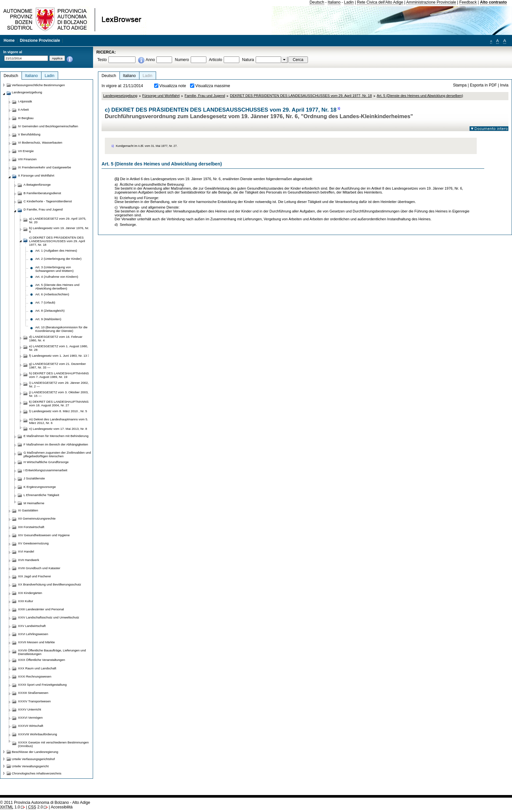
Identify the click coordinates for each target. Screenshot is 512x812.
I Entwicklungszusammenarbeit (45, 470)
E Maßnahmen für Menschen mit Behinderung (56, 436)
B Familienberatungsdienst (42, 193)
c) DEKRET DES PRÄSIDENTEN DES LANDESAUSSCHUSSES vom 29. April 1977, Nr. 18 (57, 241)
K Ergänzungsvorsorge (40, 487)
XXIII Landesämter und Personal (41, 609)
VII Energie (26, 151)
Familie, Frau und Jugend (205, 96)
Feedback (468, 2)
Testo (102, 60)
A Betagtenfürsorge (37, 185)
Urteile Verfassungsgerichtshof (33, 759)
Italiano (334, 2)
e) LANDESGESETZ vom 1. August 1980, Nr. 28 (58, 348)
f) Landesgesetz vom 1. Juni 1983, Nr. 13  (59, 356)
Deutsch (317, 2)
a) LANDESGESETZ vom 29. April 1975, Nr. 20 (58, 220)
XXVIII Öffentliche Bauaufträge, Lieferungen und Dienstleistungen (52, 652)
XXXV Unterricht (30, 709)
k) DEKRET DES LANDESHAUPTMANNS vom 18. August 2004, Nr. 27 (59, 403)
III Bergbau (26, 118)
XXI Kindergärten (30, 593)
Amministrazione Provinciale (431, 2)
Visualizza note (173, 86)
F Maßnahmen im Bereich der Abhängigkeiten (56, 444)
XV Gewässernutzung (33, 543)
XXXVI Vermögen (30, 718)
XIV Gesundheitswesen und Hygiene (44, 535)
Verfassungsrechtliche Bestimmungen (38, 85)
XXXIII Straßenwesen (33, 693)
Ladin (349, 2)
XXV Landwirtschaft (32, 626)
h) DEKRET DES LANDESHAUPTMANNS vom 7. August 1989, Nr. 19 (59, 375)
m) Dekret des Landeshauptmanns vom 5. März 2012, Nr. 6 (59, 421)
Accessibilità (62, 807)
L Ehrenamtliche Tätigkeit (41, 495)
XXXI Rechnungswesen (35, 676)
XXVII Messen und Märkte (36, 642)
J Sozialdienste (34, 478)
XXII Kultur (25, 601)
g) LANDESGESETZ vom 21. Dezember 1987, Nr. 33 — (57, 366)
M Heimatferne (34, 503)
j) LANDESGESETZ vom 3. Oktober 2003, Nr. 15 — (59, 394)
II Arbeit (23, 109)
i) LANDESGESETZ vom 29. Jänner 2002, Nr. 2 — (59, 384)
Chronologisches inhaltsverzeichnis (37, 773)
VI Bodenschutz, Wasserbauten (40, 142)
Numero (182, 60)
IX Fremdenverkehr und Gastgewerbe (45, 167)
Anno (150, 60)
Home (9, 40)
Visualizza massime (213, 86)
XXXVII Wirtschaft (31, 726)
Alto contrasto (493, 2)
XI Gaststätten (28, 510)
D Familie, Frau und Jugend (43, 209)
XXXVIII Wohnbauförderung (38, 734)
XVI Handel (26, 551)
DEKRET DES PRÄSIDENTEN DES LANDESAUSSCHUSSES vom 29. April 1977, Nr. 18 (301, 96)
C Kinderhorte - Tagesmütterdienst (48, 201)
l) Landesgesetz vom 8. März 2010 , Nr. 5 (58, 411)
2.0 (35, 807)
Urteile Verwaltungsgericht (30, 766)
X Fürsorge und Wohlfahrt (36, 175)
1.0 (10, 807)
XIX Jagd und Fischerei (34, 576)
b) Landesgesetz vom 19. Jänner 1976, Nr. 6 (59, 230)
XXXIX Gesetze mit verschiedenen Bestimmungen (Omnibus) (53, 744)
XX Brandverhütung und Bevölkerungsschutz (49, 584)
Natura (248, 60)
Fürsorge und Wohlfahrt (161, 96)
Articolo (216, 60)
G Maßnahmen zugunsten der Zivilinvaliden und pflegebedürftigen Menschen (57, 454)
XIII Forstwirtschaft (31, 527)
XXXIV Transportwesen (34, 701)
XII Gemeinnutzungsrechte (37, 518)
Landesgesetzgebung (120, 96)
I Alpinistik (25, 101)
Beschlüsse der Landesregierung (35, 752)
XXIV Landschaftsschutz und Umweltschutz (48, 617)
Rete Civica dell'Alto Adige (380, 2)
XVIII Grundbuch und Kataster (39, 568)
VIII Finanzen (27, 159)
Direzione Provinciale (40, 40)
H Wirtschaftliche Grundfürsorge (46, 462)
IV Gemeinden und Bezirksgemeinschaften (48, 126)
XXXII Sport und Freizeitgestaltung (42, 685)
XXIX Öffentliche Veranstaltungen (41, 660)
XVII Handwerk (29, 560)
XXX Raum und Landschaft (37, 668)
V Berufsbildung (29, 134)
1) (339, 108)
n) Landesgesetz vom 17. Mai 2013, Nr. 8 (58, 429)
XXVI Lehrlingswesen (33, 634)
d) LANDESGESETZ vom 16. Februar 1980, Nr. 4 (56, 338)
